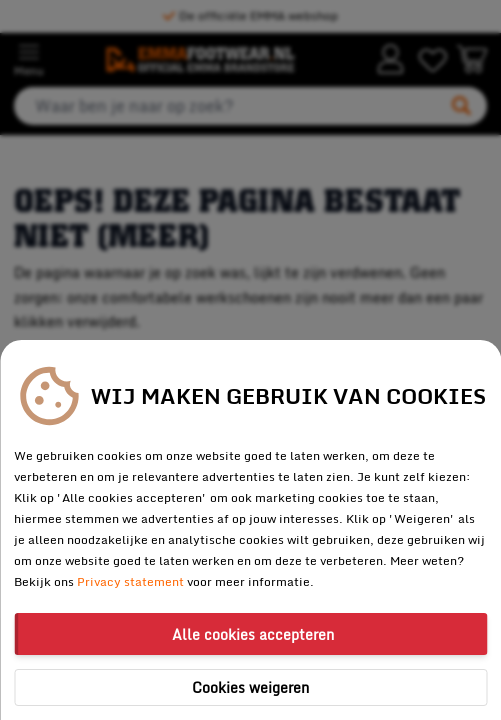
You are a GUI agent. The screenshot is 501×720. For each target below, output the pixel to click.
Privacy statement (130, 581)
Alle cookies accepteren (253, 634)
